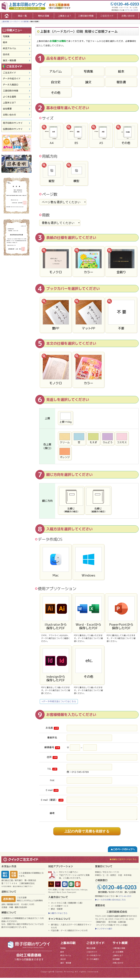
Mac (56, 562)
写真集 (88, 71)
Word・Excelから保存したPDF (89, 613)
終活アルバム (9, 48)
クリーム (65, 439)
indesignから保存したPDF (56, 665)
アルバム (56, 71)
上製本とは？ (65, 16)
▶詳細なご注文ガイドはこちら (123, 862)
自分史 (56, 82)
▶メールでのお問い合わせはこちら (110, 902)
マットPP (89, 315)
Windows (89, 562)
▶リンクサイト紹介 (104, 931)
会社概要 (7, 109)
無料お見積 (44, 16)
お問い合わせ (128, 16)
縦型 (52, 174)
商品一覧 (22, 16)
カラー (89, 262)
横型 (76, 174)
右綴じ (98, 500)
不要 (121, 315)
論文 (88, 82)
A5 (101, 135)
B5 (76, 135)
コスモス (122, 439)
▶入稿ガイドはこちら (58, 915)
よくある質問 (9, 97)
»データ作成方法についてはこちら (59, 701)
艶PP (56, 315)
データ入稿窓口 (11, 85)
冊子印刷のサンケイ (13, 123)
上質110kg (65, 418)
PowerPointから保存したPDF (121, 613)
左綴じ (71, 500)
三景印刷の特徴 (86, 16)
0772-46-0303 (131, 10)
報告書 (121, 82)
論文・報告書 (9, 60)
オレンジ (65, 453)
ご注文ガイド (107, 16)
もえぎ (93, 439)
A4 (52, 135)
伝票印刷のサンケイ (13, 129)
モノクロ (56, 262)
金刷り (121, 262)
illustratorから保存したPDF (56, 613)
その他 (56, 93)
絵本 (121, 71)
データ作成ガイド (12, 79)
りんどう (108, 439)
